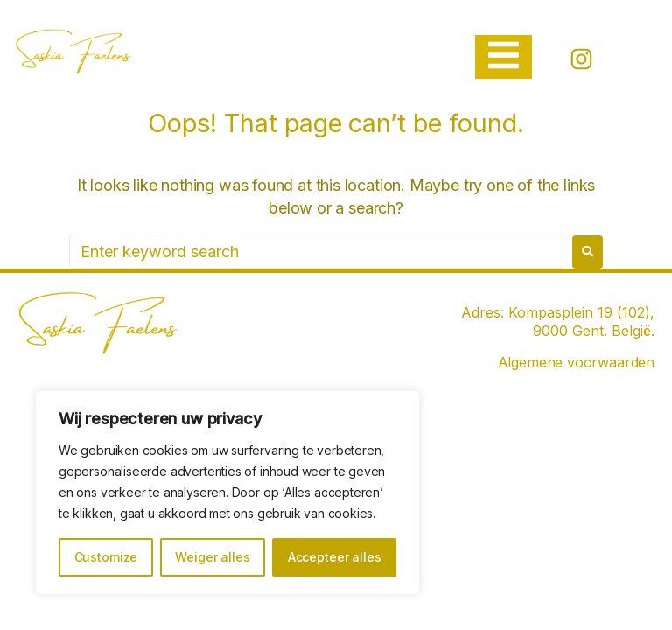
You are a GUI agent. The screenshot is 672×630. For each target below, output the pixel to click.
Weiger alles (212, 557)
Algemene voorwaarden (576, 362)
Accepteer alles (335, 557)
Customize (106, 557)
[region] (227, 493)
